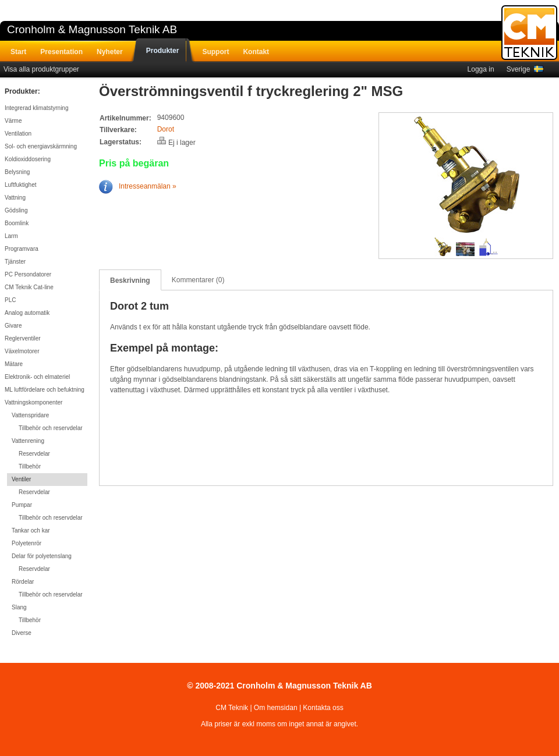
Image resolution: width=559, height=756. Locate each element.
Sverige (525, 69)
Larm (11, 236)
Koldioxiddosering (28, 159)
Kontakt (256, 52)
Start (18, 52)
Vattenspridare (30, 415)
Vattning (15, 198)
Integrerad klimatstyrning (37, 108)
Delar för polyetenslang (42, 556)
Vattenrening (28, 441)
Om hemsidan (276, 708)
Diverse (22, 633)
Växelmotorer (22, 351)
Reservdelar (34, 454)
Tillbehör (30, 466)
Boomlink (17, 223)
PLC (10, 300)
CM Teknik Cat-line (29, 287)
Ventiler (21, 479)
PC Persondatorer (28, 274)
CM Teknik (232, 708)
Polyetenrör (26, 543)
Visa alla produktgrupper (41, 69)
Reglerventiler (23, 338)
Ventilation (18, 134)
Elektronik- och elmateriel (37, 377)
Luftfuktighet (20, 185)
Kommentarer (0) (198, 280)
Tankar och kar (31, 530)
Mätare (14, 364)
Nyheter (110, 52)
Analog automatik (27, 313)
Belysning (17, 172)
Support (215, 52)
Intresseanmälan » (138, 186)
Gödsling (16, 210)
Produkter (163, 51)
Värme (13, 121)
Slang (19, 607)
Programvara (22, 249)
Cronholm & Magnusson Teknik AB (92, 29)
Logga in (481, 69)
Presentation (61, 52)
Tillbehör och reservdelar (51, 428)
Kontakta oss (323, 708)
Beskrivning (130, 281)
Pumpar (22, 505)
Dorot (166, 129)
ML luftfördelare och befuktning (45, 390)
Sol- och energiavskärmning (41, 146)
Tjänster (15, 262)
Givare (13, 326)
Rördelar (23, 582)
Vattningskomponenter (33, 402)
